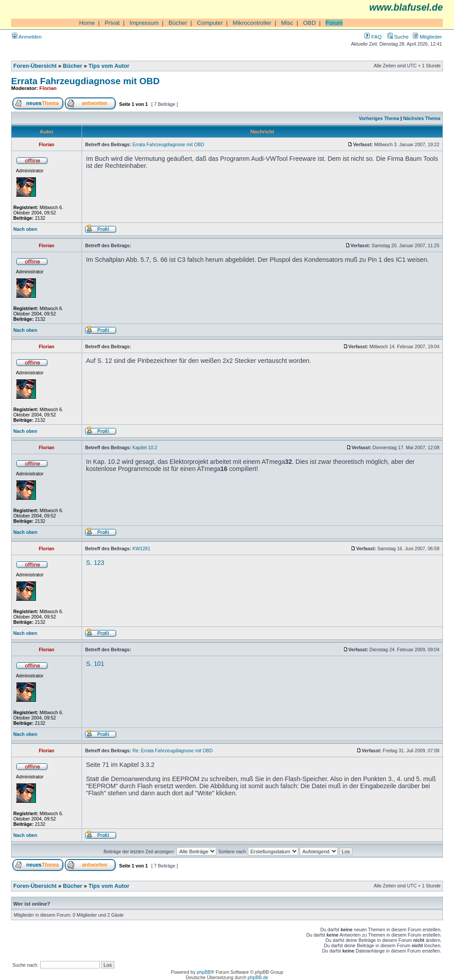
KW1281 (141, 548)
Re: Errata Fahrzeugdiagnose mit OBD (173, 751)
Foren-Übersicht (35, 66)
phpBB (204, 972)
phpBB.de (258, 977)
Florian (48, 88)
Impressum (144, 23)
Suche (398, 37)
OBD (309, 23)
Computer (210, 23)
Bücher (178, 23)
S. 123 (95, 563)
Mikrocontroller (252, 23)
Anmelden (27, 37)
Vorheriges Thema (379, 118)
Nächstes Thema (422, 118)
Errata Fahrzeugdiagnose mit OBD (85, 81)
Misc (287, 23)
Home (87, 23)
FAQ (373, 37)
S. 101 (95, 664)
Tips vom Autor (109, 66)
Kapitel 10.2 (145, 447)
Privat (112, 23)
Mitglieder (427, 37)
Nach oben (25, 229)
